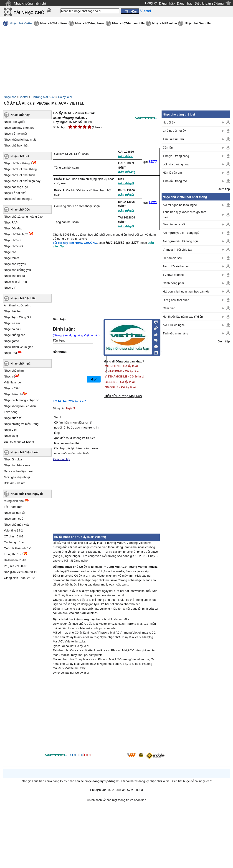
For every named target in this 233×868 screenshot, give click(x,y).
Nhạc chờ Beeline (165, 23)
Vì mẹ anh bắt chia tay (177, 250)
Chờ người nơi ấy (174, 131)
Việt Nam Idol (13, 382)
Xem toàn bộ (61, 459)
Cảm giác (169, 308)
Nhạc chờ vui (13, 240)
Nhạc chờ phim (14, 371)
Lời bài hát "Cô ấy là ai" (69, 401)
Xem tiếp (224, 189)
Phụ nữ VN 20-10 (15, 566)
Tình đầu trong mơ (175, 181)
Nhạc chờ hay (20, 115)
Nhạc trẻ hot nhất (15, 193)
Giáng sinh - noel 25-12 (19, 578)
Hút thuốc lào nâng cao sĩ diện (183, 317)
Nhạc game (11, 341)
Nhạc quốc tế (13, 418)
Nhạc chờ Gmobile (198, 23)
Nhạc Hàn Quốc (14, 122)
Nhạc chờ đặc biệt (23, 298)
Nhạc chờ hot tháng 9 (18, 163)
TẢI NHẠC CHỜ (29, 13)
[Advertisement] (106, 714)
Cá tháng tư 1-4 (14, 542)
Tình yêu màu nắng (175, 333)
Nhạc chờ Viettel (21, 23)
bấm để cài (126, 156)
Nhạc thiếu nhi (13, 394)
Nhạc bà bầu (12, 329)
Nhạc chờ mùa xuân (17, 525)
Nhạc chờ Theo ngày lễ (27, 494)
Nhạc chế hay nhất (16, 145)
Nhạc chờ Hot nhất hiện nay (22, 181)
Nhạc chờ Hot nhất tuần (19, 175)
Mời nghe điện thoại (17, 477)
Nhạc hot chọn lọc (16, 187)
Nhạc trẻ (9, 376)
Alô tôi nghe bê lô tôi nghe (180, 205)
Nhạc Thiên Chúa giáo (19, 347)
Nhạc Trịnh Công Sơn (18, 317)
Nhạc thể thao (13, 311)
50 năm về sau (172, 258)
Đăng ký (151, 3)
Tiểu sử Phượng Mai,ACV (123, 396)
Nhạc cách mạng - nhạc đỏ (22, 400)
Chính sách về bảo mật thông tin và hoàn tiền (117, 800)
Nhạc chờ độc (20, 209)
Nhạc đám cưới (14, 519)
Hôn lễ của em (172, 173)
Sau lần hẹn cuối (174, 224)
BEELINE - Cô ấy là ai (120, 382)
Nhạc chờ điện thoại (24, 452)
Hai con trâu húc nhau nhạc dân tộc (186, 291)
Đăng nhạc (185, 3)
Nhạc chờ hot (20, 156)
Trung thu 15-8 (14, 554)
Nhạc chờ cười (14, 246)
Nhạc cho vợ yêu (15, 264)
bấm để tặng (127, 172)
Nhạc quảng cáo (15, 335)
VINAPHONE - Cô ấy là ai (122, 371)
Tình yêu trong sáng (176, 156)
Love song (11, 412)
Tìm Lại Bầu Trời (174, 139)
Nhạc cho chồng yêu (17, 270)
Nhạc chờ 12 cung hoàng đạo (23, 217)
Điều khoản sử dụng (209, 3)
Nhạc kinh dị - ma (15, 282)
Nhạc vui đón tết (15, 513)
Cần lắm (168, 148)
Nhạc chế (10, 252)
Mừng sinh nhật (14, 501)
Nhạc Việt (10, 430)
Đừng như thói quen (176, 300)
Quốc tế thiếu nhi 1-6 (18, 548)
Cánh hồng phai (173, 283)
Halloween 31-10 (15, 560)
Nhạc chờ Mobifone (54, 23)
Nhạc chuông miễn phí (30, 3)
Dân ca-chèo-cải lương (19, 442)
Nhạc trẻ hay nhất (15, 134)
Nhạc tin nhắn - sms (17, 465)
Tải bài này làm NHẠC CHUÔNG (75, 243)
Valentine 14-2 (13, 530)
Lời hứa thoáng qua (176, 164)
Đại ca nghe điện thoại (19, 471)
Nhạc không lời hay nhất (20, 140)
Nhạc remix (11, 258)
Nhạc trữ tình (13, 388)
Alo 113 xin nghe (174, 325)
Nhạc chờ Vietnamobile (128, 23)
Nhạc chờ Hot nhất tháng (20, 169)
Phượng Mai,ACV (43, 97)
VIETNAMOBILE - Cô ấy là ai (124, 376)
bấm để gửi (126, 183)
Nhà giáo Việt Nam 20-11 (20, 572)
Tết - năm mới (13, 507)
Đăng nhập (167, 3)
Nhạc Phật (11, 353)
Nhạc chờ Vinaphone (90, 23)
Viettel (24, 97)
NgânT (71, 408)
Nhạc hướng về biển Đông (21, 424)
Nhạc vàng (11, 436)
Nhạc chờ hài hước (16, 234)
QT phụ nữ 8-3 (14, 536)
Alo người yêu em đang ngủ (181, 233)
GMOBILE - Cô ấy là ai (120, 387)
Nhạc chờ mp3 (21, 363)
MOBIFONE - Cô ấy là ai (121, 366)
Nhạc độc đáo (13, 228)
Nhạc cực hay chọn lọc (19, 128)
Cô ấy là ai (65, 97)
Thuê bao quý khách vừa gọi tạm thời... (184, 215)
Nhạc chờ (10, 97)
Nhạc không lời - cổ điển (20, 406)
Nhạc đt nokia (13, 459)
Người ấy (169, 122)
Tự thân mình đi (173, 275)
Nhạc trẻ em (12, 323)
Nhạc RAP (11, 222)
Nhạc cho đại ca (14, 276)
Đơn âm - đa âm (15, 483)
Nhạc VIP (10, 288)
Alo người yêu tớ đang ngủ (180, 241)
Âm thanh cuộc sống (18, 305)
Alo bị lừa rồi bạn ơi (176, 266)
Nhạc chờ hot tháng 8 (18, 199)
